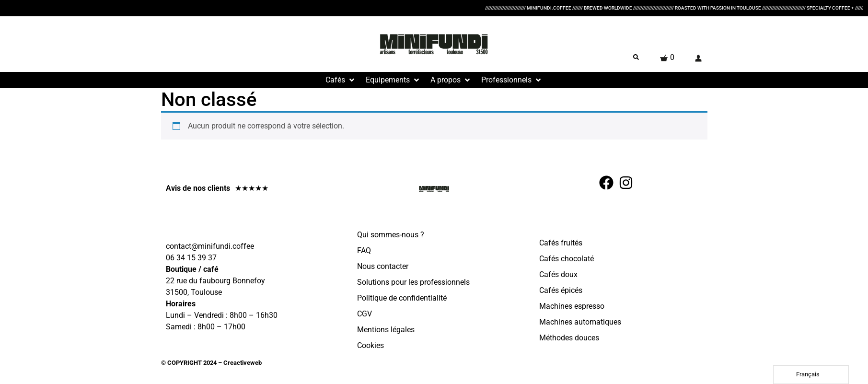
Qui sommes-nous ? (391, 235)
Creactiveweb (242, 363)
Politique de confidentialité (402, 298)
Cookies (370, 345)
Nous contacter (383, 266)
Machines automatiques (580, 322)
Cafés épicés (561, 290)
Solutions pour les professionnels (413, 282)
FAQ (364, 250)
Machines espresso (572, 306)
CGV (365, 314)
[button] (341, 80)
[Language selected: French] (811, 375)
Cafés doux (558, 274)
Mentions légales (386, 330)
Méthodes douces (569, 338)
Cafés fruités (561, 243)
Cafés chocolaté (567, 259)
